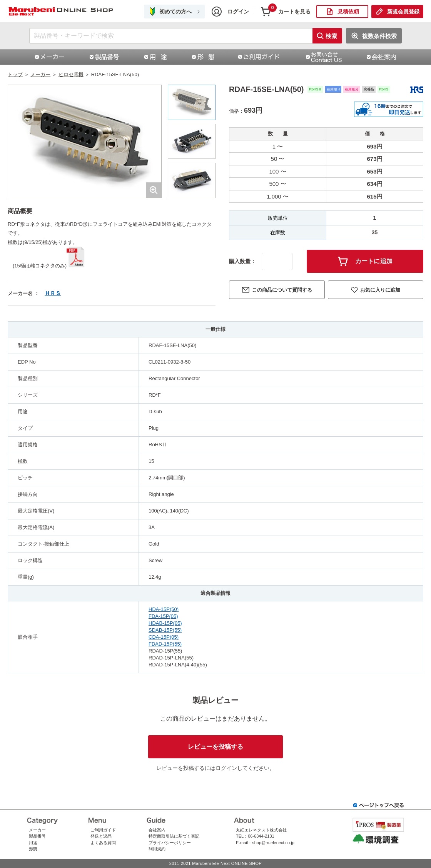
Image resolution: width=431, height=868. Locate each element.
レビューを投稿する (215, 747)
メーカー (40, 74)
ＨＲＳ (53, 293)
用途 (33, 843)
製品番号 (37, 836)
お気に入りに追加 (380, 290)
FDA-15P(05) (163, 616)
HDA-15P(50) (164, 609)
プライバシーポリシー (170, 843)
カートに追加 (374, 261)
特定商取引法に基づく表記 (174, 836)
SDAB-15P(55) (165, 630)
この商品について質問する (282, 290)
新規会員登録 (403, 12)
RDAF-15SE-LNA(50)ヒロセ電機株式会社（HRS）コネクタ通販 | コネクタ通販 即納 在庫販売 (62, 12)
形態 (33, 849)
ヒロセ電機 (71, 74)
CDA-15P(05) (164, 637)
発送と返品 (101, 836)
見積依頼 (348, 12)
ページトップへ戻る (379, 805)
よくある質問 (103, 843)
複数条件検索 (379, 36)
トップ (15, 74)
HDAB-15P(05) (165, 623)
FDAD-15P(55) (165, 644)
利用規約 (157, 849)
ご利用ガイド (103, 830)
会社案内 (157, 830)
